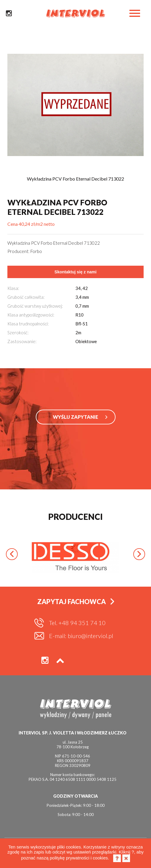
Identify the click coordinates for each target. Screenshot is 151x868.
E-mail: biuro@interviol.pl (81, 636)
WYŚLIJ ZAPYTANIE (75, 417)
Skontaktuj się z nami (75, 272)
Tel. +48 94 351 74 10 (77, 623)
